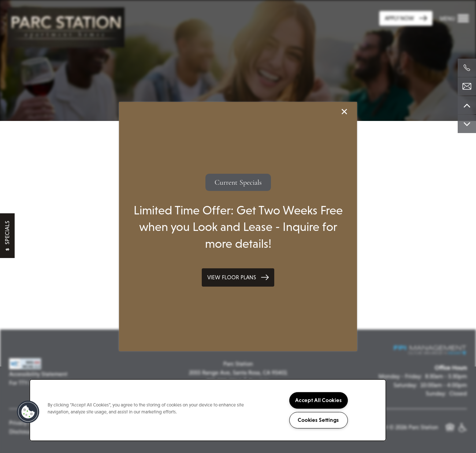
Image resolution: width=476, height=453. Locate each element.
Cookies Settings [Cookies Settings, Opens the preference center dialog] (318, 420)
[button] (238, 277)
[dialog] (238, 226)
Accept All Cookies (318, 400)
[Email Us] (467, 86)
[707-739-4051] (467, 68)
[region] (208, 410)
